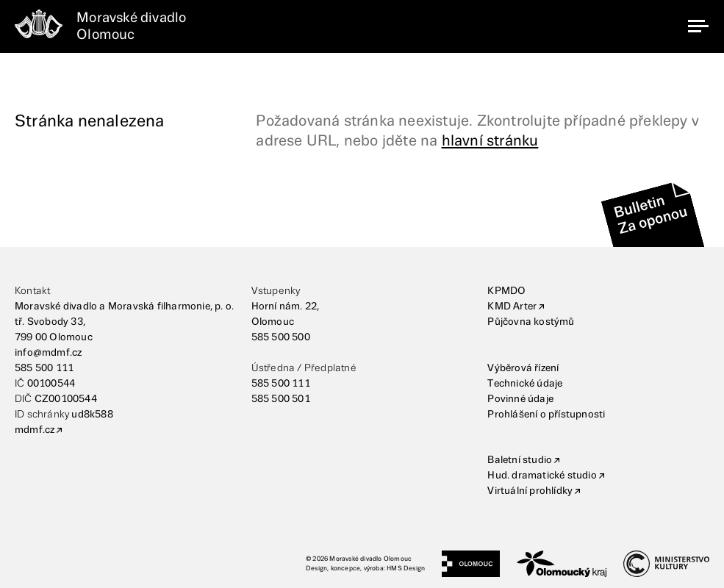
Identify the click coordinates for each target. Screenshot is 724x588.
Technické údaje (525, 384)
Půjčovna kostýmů (531, 322)
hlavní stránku (490, 141)
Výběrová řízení (523, 368)
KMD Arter (512, 306)
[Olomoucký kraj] (562, 564)
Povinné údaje (520, 399)
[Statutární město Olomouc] (471, 564)
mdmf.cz (35, 430)
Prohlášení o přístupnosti (546, 415)
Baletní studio (520, 460)
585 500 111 (44, 368)
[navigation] (698, 26)
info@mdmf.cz (48, 353)
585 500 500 (281, 337)
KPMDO (506, 291)
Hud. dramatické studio (542, 476)
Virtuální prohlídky (530, 491)
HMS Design (406, 569)
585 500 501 (281, 399)
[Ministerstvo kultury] (666, 564)
